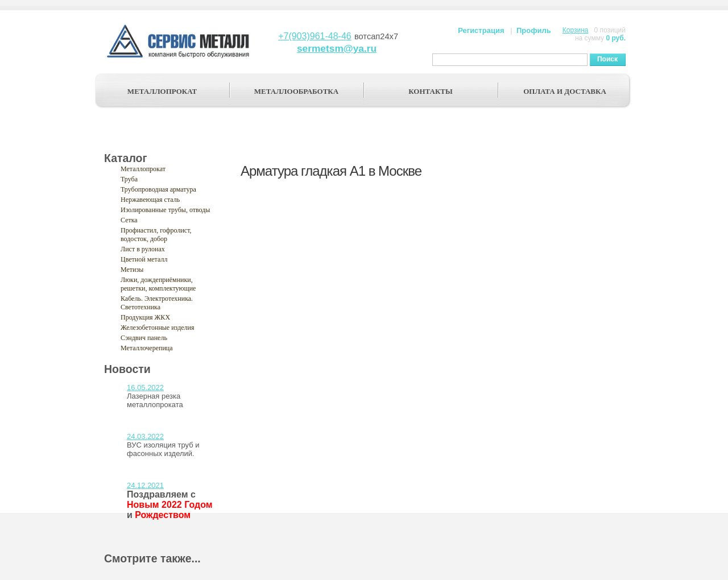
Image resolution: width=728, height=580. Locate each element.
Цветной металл (144, 259)
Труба (129, 179)
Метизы (132, 270)
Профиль (534, 30)
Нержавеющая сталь (150, 200)
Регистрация (481, 30)
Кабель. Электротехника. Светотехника (157, 303)
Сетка (129, 220)
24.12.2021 (145, 485)
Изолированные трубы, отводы (165, 210)
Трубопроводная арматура (158, 189)
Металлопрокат (143, 169)
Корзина (576, 30)
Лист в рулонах (143, 249)
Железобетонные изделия (158, 328)
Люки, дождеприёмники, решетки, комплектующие (158, 284)
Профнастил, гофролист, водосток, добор (156, 235)
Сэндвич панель (144, 338)
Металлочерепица (147, 348)
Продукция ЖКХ (145, 317)
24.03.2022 (145, 436)
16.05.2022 (145, 388)
